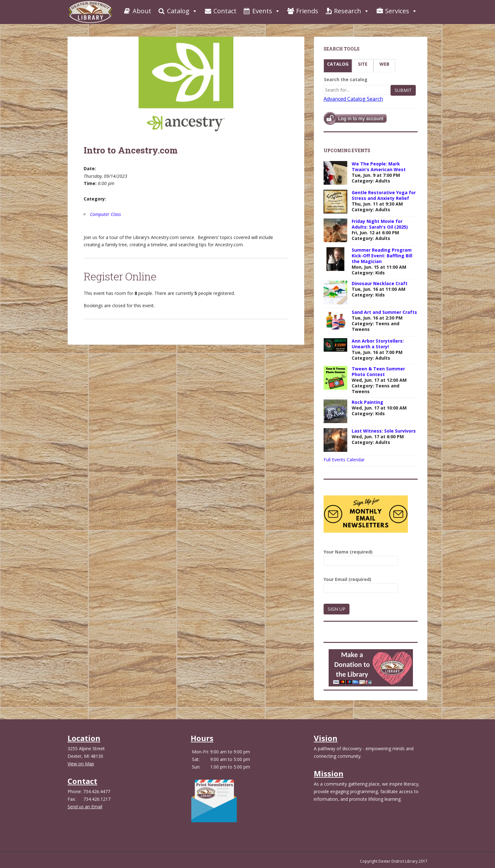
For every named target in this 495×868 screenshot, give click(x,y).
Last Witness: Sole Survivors (384, 431)
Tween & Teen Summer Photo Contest (378, 371)
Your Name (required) (361, 556)
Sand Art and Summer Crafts (384, 312)
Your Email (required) (361, 584)
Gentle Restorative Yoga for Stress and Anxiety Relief (384, 195)
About (137, 11)
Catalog (178, 11)
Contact (220, 11)
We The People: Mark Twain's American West (379, 167)
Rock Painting (367, 402)
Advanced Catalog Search (353, 99)
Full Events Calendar (344, 460)
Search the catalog (346, 79)
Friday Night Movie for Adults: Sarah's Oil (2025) (380, 224)
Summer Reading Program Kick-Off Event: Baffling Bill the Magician (382, 256)
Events (262, 11)
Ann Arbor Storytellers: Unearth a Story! (378, 344)
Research (347, 11)
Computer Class (105, 214)
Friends (302, 11)
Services (397, 11)
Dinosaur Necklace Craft (380, 283)
